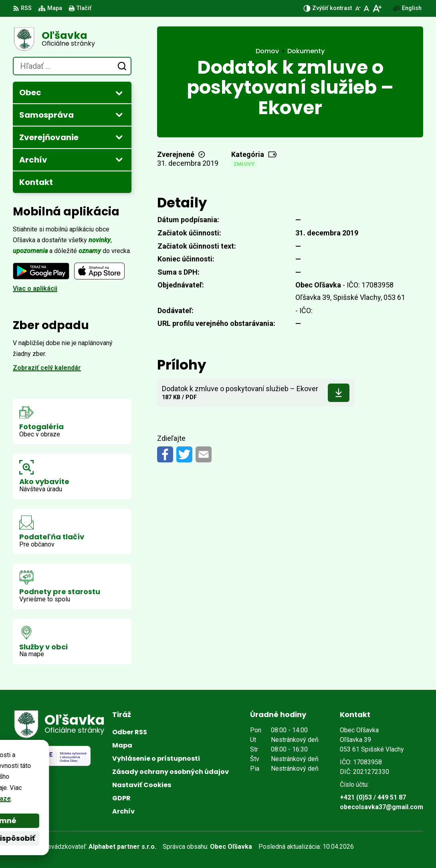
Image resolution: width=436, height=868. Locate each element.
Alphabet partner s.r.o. (122, 847)
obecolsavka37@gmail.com (381, 807)
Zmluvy (244, 164)
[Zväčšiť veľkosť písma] (377, 8)
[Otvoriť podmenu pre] (119, 93)
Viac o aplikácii (35, 288)
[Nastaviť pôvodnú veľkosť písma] (366, 8)
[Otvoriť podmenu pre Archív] (119, 159)
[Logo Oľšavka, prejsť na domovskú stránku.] (72, 39)
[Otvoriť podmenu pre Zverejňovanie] (119, 137)
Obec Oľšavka (231, 847)
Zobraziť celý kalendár (47, 368)
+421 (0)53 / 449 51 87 (373, 797)
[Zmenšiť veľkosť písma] (358, 8)
